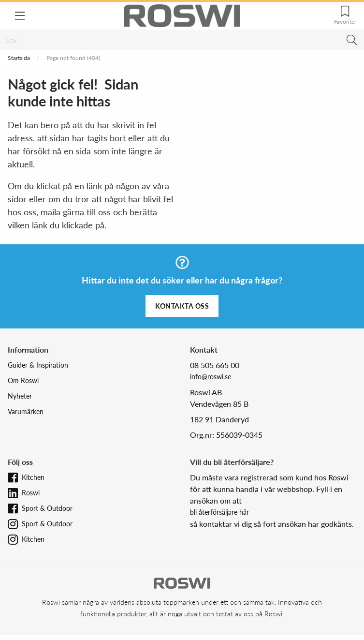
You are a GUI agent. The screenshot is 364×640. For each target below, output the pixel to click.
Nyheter (20, 396)
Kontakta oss (182, 306)
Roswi (31, 493)
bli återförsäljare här (219, 512)
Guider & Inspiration (38, 365)
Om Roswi (23, 380)
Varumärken (26, 411)
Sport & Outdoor (47, 508)
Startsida (19, 58)
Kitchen (33, 477)
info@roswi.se (211, 377)
